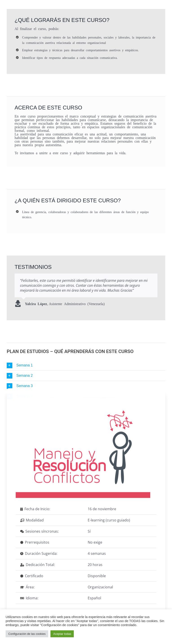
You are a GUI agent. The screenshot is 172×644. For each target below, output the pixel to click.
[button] (86, 365)
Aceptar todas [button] (62, 634)
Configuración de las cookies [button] (27, 634)
